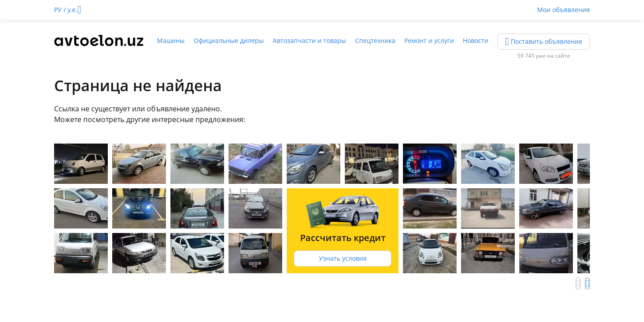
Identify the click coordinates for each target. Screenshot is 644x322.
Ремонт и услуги (429, 40)
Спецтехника (375, 40)
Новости (476, 40)
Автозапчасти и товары (309, 40)
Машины (171, 40)
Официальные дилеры (229, 40)
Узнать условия (343, 258)
